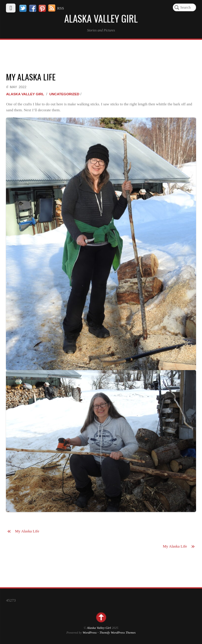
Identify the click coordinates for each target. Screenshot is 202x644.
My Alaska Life (31, 77)
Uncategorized (64, 94)
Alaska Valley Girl (25, 94)
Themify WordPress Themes (118, 632)
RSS (61, 8)
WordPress (90, 632)
